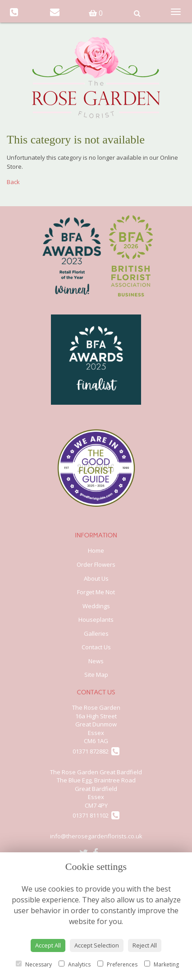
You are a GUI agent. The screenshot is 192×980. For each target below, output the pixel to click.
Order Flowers (96, 564)
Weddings (96, 606)
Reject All (145, 945)
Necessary (34, 964)
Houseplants (96, 619)
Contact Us (96, 647)
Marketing (162, 964)
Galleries (96, 633)
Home (96, 550)
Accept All (48, 945)
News (96, 661)
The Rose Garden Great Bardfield (96, 772)
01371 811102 (96, 815)
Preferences (117, 964)
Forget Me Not (96, 592)
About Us (96, 578)
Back (13, 182)
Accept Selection (97, 945)
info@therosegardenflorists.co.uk (96, 836)
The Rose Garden (96, 707)
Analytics (75, 964)
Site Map (96, 675)
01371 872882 (96, 751)
